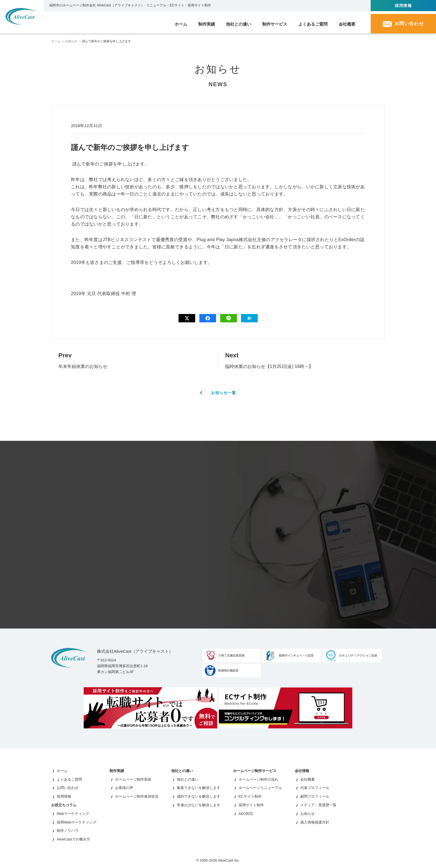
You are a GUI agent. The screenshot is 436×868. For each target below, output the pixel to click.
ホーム (56, 41)
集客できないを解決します (199, 788)
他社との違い (188, 779)
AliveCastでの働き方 (73, 839)
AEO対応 (246, 814)
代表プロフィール (315, 788)
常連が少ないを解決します (199, 805)
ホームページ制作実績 (133, 779)
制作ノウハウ (68, 831)
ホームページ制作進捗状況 (137, 797)
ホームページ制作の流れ (258, 779)
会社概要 (308, 779)
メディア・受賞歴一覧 (318, 805)
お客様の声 (124, 788)
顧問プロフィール (315, 797)
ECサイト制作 (250, 797)
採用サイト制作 (251, 805)
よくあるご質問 (69, 779)
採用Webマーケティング (77, 822)
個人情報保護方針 (315, 822)
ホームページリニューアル (260, 788)
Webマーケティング (73, 814)
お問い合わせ (68, 788)
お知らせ (71, 41)
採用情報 (403, 6)
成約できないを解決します (199, 797)
